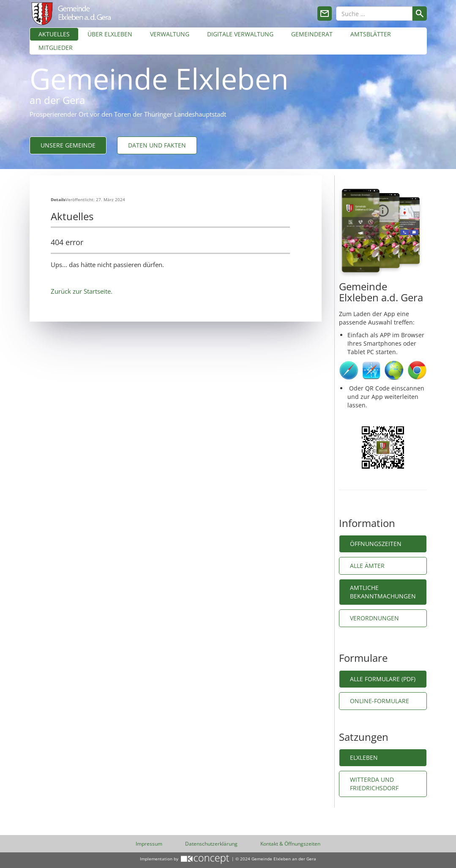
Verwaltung (170, 34)
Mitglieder (56, 48)
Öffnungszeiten (376, 544)
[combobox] (374, 14)
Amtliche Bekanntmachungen (383, 592)
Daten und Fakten (157, 145)
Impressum (149, 844)
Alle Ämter (367, 566)
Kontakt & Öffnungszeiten (290, 844)
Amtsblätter (371, 34)
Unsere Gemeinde (68, 145)
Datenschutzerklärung (211, 844)
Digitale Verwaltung (240, 34)
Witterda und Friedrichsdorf (374, 784)
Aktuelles (54, 34)
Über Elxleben (110, 34)
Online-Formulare (380, 701)
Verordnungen (374, 618)
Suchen (420, 14)
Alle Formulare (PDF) (383, 679)
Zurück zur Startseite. (82, 291)
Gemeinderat (312, 34)
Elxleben (364, 757)
